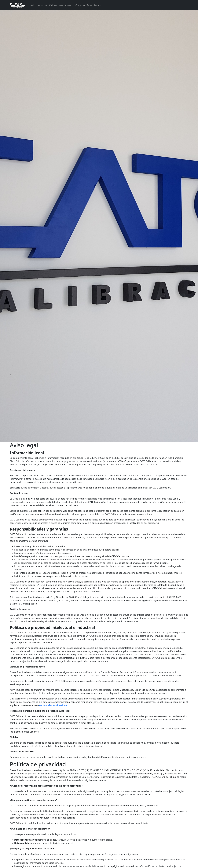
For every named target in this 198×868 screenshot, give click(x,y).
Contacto (80, 5)
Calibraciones (56, 5)
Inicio (33, 5)
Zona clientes (94, 5)
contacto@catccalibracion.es (54, 705)
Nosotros (42, 5)
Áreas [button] (68, 5)
